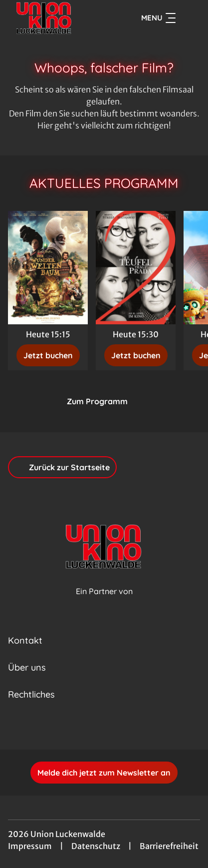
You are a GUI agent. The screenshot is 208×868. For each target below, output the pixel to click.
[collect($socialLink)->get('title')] (93, 728)
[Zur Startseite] (55, 18)
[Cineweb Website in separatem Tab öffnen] (104, 602)
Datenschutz (96, 846)
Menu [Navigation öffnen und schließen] (158, 18)
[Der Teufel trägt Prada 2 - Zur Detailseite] (136, 268)
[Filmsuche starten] (190, 18)
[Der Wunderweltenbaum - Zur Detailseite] (48, 268)
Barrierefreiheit (169, 846)
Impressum (30, 846)
